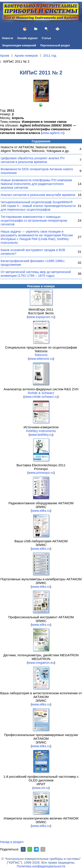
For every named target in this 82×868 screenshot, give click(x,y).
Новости (8, 38)
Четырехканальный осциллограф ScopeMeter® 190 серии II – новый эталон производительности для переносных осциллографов (38, 206)
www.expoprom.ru (41, 317)
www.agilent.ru (53, 133)
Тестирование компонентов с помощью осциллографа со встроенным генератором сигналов (34, 220)
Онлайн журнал (27, 38)
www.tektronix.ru (41, 359)
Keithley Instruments (41, 431)
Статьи (46, 38)
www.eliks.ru (41, 511)
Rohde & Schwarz (41, 393)
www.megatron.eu (41, 663)
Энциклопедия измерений (19, 45)
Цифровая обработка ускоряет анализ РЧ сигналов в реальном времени (33, 160)
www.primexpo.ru (41, 473)
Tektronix (41, 355)
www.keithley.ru (41, 435)
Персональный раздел (55, 45)
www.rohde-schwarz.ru (41, 397)
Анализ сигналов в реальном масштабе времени (38, 195)
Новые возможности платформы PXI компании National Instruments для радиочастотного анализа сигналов (36, 184)
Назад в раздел (12, 842)
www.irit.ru (41, 788)
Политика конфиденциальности (41, 866)
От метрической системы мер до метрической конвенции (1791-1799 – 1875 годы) (36, 274)
